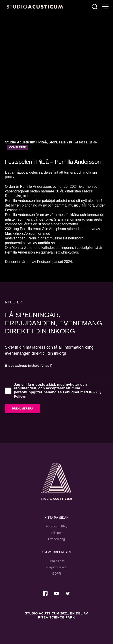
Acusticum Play (56, 526)
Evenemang (57, 539)
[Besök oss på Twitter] (68, 593)
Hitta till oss (56, 561)
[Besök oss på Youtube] (56, 593)
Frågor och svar (56, 567)
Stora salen (58, 142)
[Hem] (35, 7)
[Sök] (94, 7)
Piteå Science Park (56, 617)
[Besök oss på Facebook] (45, 593)
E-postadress (29, 366)
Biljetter (57, 533)
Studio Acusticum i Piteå (26, 142)
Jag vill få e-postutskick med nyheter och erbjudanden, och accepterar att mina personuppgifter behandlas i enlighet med (58, 391)
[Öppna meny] (105, 7)
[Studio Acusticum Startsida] (56, 482)
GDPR (56, 574)
